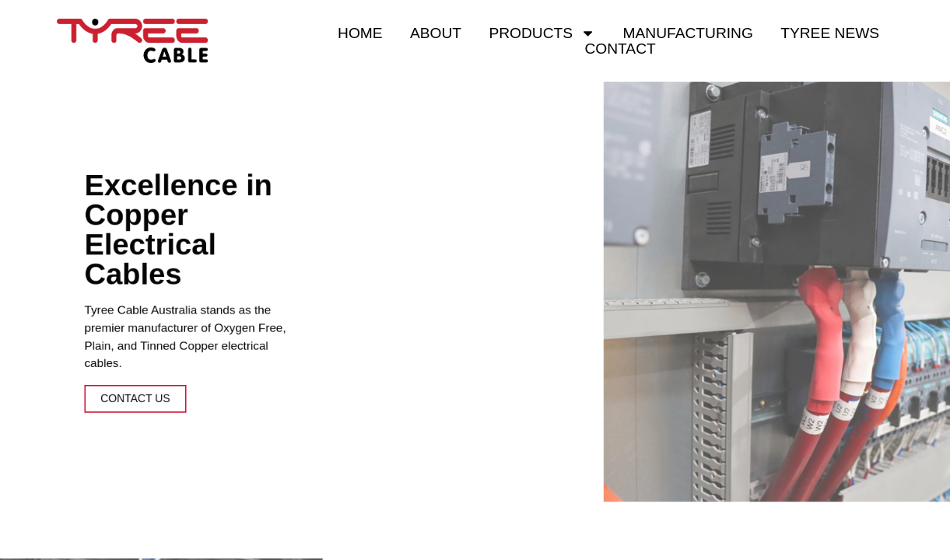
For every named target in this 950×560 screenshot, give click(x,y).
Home (360, 33)
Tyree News (830, 33)
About (436, 33)
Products (542, 33)
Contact (620, 49)
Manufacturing (688, 33)
